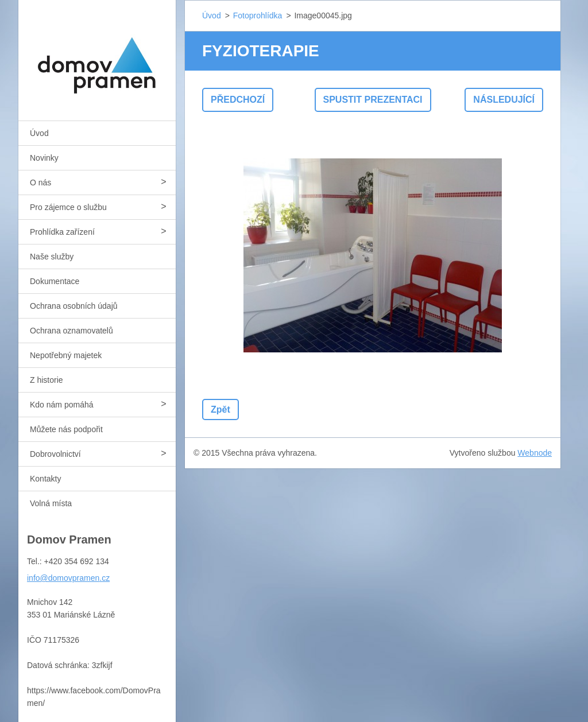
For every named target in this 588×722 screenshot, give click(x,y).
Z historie (47, 380)
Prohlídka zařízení (62, 232)
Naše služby (52, 257)
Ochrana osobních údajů (74, 306)
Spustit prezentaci (373, 100)
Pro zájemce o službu (68, 207)
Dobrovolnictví (55, 454)
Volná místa (51, 503)
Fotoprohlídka (258, 15)
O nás (40, 183)
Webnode (535, 453)
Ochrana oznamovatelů (71, 331)
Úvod (39, 133)
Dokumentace (55, 281)
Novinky (44, 158)
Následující (504, 100)
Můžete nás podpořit (66, 429)
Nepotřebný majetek (66, 355)
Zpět (220, 409)
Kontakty (45, 479)
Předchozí (238, 100)
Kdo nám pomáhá (62, 405)
